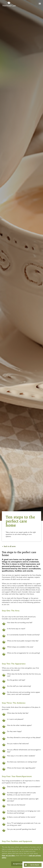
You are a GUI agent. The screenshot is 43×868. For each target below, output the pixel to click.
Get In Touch (35, 865)
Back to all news (10, 546)
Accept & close (18, 864)
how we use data (8, 855)
